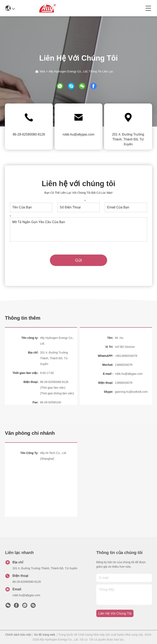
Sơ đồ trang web (44, 635)
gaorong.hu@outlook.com (131, 392)
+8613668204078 (126, 356)
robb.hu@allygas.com (78, 134)
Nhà (42, 71)
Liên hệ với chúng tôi (115, 613)
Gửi (79, 260)
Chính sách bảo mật (18, 635)
